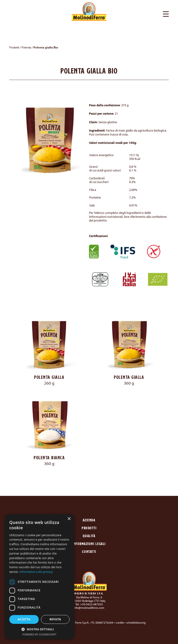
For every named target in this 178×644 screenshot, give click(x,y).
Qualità (89, 536)
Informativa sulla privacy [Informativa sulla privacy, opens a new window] (36, 572)
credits (120, 622)
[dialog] (39, 577)
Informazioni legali (89, 544)
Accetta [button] (24, 619)
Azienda (89, 520)
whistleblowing (136, 622)
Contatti (89, 552)
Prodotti (14, 47)
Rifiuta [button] (55, 619)
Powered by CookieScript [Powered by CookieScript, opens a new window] (40, 634)
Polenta (26, 47)
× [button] (69, 519)
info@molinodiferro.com (89, 608)
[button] (166, 13)
